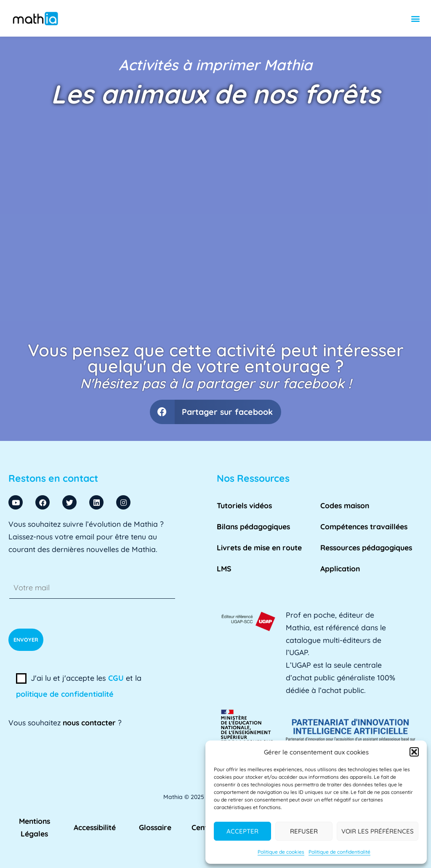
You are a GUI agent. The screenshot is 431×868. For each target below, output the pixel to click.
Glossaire (155, 827)
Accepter (242, 831)
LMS (224, 568)
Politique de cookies (281, 852)
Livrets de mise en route (259, 547)
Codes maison (345, 505)
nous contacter (89, 722)
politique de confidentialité (65, 694)
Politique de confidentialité (339, 852)
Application (340, 568)
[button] (414, 752)
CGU (116, 678)
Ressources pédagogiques (366, 547)
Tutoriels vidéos (244, 505)
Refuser (304, 831)
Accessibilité (95, 827)
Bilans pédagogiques (253, 526)
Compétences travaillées (364, 526)
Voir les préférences (378, 831)
